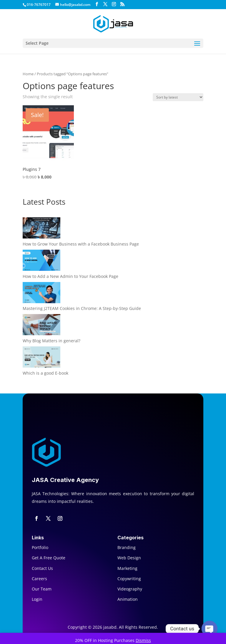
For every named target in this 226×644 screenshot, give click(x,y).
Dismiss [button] (143, 640)
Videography (130, 589)
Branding (127, 547)
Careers (39, 579)
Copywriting (129, 579)
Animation (128, 599)
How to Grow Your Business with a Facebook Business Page (81, 244)
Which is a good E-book (45, 373)
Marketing (127, 568)
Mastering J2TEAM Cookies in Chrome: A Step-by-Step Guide (82, 308)
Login (37, 599)
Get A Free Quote (49, 558)
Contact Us (42, 568)
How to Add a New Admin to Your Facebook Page (70, 276)
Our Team (42, 589)
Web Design (129, 558)
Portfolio (40, 547)
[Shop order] (178, 97)
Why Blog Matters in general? (51, 341)
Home (28, 74)
